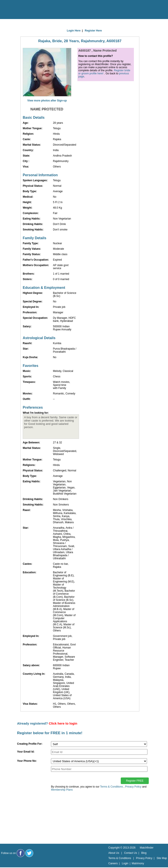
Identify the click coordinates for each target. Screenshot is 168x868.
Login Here (74, 31)
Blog (144, 853)
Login (125, 863)
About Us (114, 853)
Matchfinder (147, 848)
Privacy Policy (133, 787)
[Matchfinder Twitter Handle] (29, 853)
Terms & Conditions (112, 787)
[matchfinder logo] (22, 10)
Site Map (162, 858)
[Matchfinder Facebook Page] (21, 853)
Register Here (93, 31)
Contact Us (130, 853)
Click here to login (63, 723)
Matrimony (138, 863)
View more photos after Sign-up (47, 101)
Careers (113, 863)
